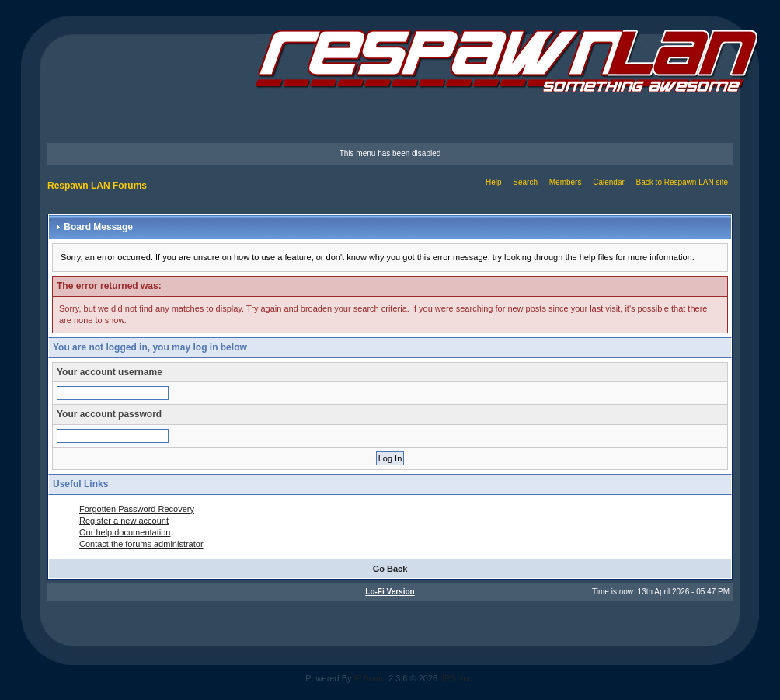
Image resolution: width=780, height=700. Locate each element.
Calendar (609, 182)
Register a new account (124, 521)
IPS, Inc (457, 678)
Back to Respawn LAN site (682, 182)
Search (525, 182)
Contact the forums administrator (141, 544)
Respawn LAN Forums (97, 186)
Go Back (390, 569)
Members (566, 182)
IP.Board (370, 678)
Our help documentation (125, 532)
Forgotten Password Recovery (137, 509)
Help (494, 182)
